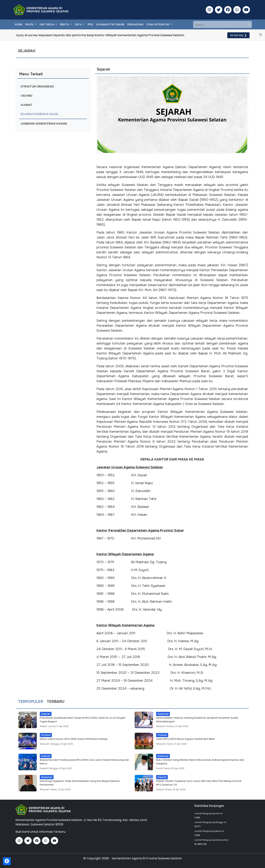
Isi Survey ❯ (238, 35)
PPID (90, 24)
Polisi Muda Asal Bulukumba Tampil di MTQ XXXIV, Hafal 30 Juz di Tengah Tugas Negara (83, 720)
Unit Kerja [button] (47, 24)
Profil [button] (30, 24)
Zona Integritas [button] (158, 24)
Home (18, 24)
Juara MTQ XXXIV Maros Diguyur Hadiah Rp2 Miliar (185, 739)
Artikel (43, 726)
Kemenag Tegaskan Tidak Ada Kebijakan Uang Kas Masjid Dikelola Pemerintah (80, 783)
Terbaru (56, 702)
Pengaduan (135, 24)
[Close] (261, 35)
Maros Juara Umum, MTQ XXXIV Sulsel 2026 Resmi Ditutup (74, 739)
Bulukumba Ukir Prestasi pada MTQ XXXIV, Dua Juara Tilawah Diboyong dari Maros (84, 762)
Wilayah (161, 726)
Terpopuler (31, 702)
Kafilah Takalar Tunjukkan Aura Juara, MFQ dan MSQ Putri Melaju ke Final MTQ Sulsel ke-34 (199, 783)
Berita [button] (65, 24)
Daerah (44, 768)
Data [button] (79, 24)
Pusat (159, 768)
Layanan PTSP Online (110, 24)
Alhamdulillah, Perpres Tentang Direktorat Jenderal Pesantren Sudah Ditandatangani (197, 720)
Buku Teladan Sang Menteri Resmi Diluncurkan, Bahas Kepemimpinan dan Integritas (200, 762)
